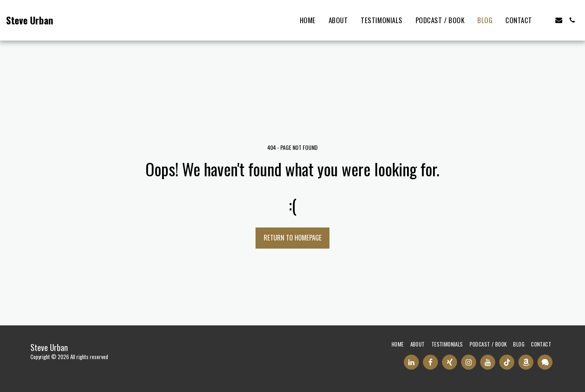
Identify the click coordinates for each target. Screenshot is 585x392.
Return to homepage (293, 237)
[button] (545, 20)
